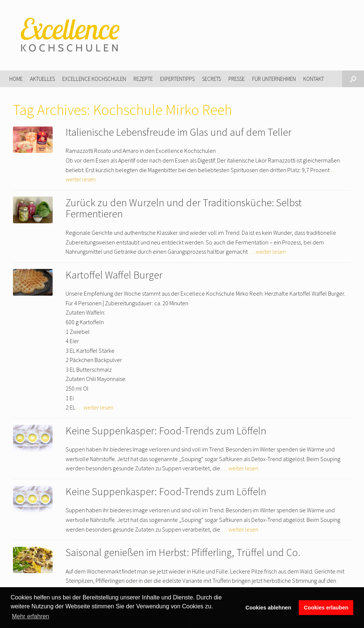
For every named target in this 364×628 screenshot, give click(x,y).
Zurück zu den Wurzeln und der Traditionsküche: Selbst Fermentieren (184, 208)
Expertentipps (177, 79)
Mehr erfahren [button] (31, 616)
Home (16, 79)
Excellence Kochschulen (94, 79)
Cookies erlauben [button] (326, 608)
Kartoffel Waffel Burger (114, 275)
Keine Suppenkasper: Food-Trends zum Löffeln (166, 431)
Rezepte (143, 79)
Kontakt (314, 79)
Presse (236, 79)
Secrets (211, 79)
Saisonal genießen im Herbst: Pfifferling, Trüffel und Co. (183, 552)
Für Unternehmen (274, 79)
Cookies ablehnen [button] (268, 608)
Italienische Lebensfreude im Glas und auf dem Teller (178, 132)
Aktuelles (42, 79)
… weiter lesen (267, 251)
